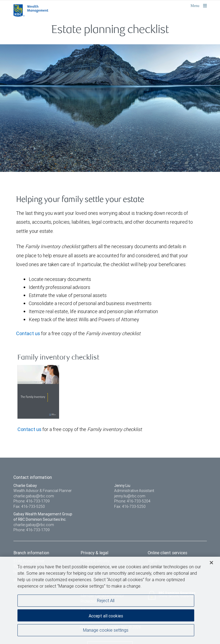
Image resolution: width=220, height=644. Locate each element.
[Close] (211, 563)
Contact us (28, 333)
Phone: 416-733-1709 (32, 501)
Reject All (106, 601)
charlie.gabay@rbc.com (34, 496)
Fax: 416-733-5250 (29, 506)
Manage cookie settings (106, 630)
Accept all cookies (106, 616)
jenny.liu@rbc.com (130, 496)
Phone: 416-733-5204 (132, 501)
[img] (110, 107)
